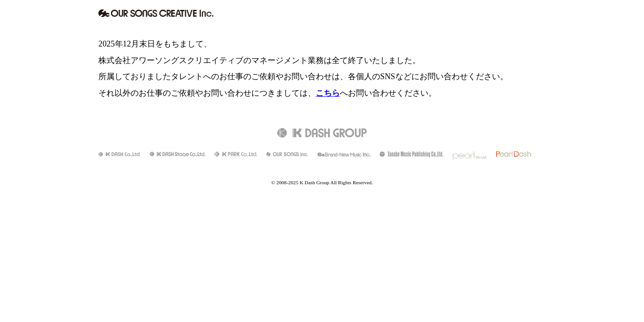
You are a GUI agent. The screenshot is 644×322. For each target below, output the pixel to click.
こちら (328, 93)
